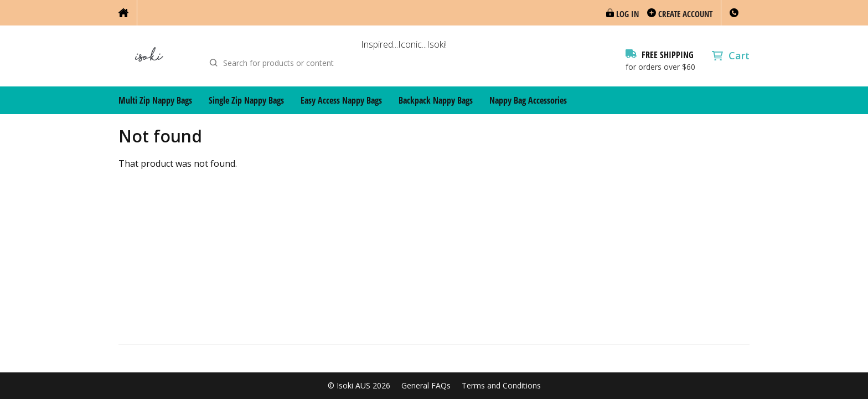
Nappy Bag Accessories (528, 100)
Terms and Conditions (501, 386)
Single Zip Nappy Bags (246, 100)
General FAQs (426, 386)
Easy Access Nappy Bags (341, 100)
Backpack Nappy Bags (436, 100)
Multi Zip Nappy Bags (155, 100)
